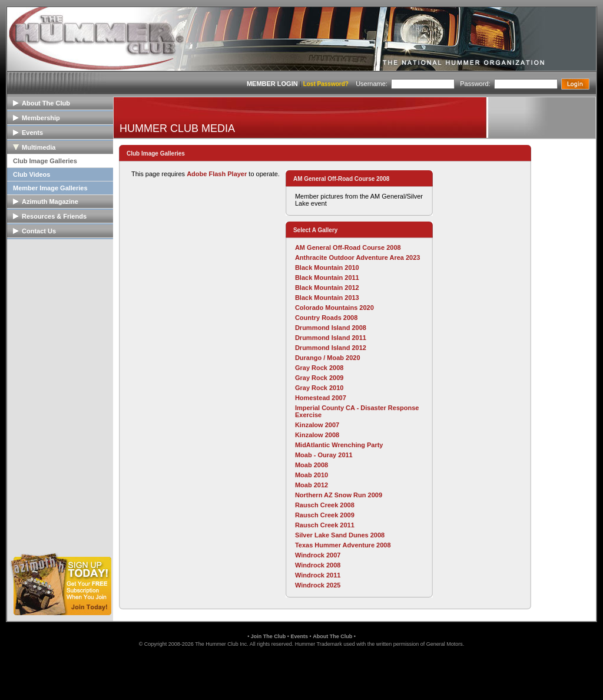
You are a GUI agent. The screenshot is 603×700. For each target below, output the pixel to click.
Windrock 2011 (318, 575)
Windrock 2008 (318, 565)
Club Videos (32, 174)
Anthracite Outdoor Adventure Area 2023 (358, 257)
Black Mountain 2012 (327, 288)
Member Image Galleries (50, 188)
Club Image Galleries (45, 161)
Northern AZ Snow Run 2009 (339, 495)
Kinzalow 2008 (317, 435)
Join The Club (269, 636)
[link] (301, 673)
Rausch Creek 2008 (325, 505)
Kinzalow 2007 (317, 425)
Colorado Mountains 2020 (334, 308)
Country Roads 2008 (326, 318)
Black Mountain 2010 (327, 268)
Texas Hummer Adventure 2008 (343, 545)
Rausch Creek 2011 (325, 525)
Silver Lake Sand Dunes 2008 (340, 535)
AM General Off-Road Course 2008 (348, 247)
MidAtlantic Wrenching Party (339, 445)
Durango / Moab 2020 (328, 358)
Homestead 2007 (321, 398)
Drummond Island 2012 (331, 348)
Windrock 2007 (318, 555)
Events (299, 636)
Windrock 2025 (318, 585)
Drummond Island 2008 (331, 328)
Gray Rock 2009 (319, 378)
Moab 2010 (312, 475)
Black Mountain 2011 (327, 278)
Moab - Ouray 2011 (324, 455)
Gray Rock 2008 (319, 368)
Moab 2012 (312, 485)
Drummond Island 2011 (331, 338)
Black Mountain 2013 (327, 298)
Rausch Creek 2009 (325, 515)
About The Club (332, 636)
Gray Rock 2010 (319, 388)
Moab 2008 (312, 465)
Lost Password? (326, 84)
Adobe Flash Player (217, 174)
